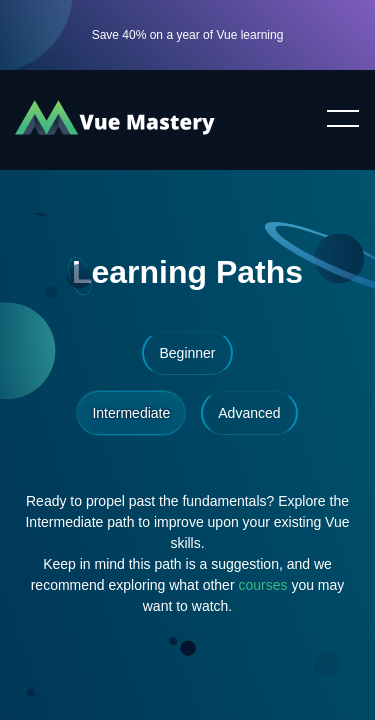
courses (263, 585)
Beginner (187, 353)
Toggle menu (335, 120)
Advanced (249, 413)
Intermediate (131, 413)
